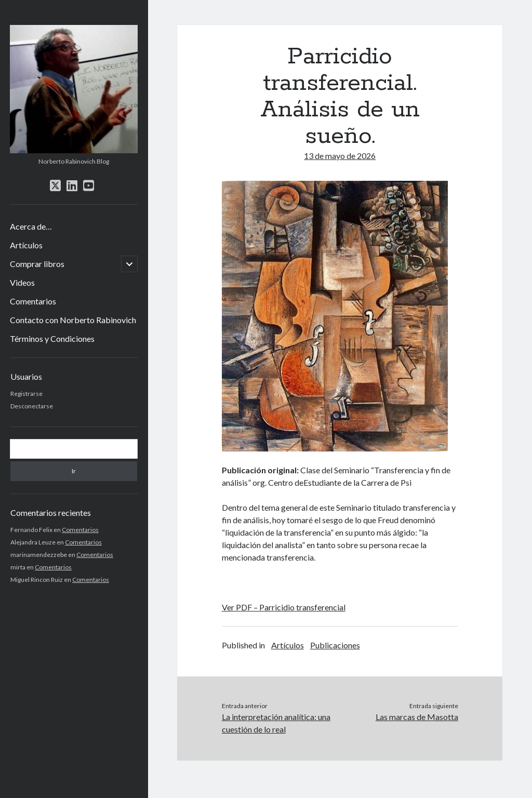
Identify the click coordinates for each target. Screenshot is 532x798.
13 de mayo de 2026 (340, 156)
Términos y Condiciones (52, 338)
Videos (22, 282)
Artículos (26, 245)
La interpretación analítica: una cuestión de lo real (276, 723)
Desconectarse (32, 406)
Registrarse (26, 394)
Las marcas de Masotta (417, 717)
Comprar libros (37, 264)
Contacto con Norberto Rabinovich (73, 320)
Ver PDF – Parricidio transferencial (284, 607)
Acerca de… (31, 226)
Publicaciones (335, 645)
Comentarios (33, 301)
